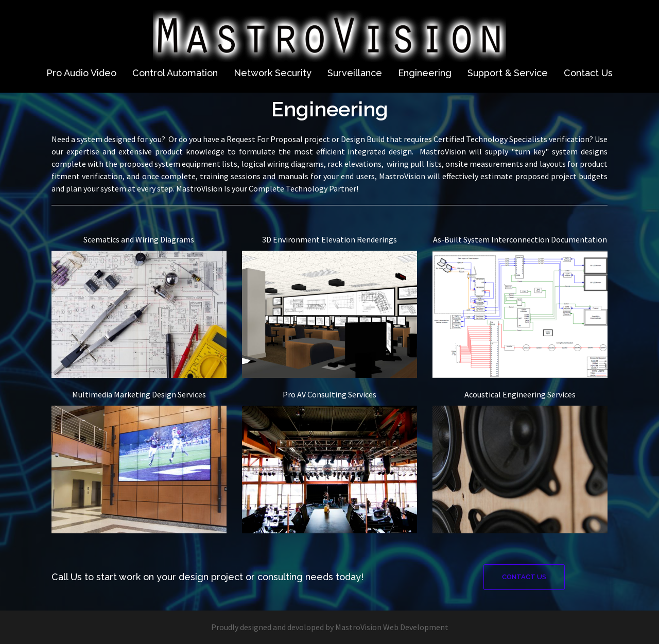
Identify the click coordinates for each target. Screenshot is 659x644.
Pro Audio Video (81, 73)
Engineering (425, 73)
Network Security (273, 73)
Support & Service (508, 73)
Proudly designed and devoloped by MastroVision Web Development (330, 627)
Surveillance (355, 73)
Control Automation (175, 73)
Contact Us (588, 73)
